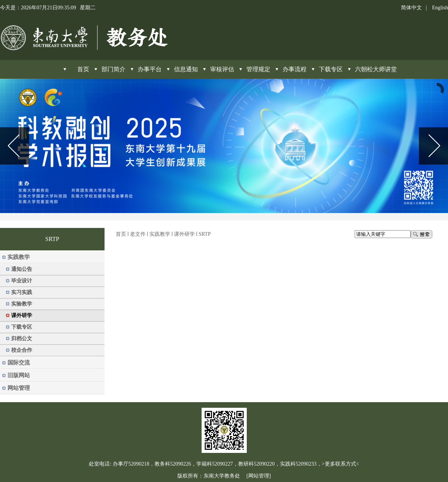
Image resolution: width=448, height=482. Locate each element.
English (440, 8)
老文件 (138, 234)
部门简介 (113, 69)
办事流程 (295, 69)
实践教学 (160, 234)
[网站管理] (259, 476)
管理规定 (258, 69)
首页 (121, 234)
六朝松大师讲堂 (376, 69)
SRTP (205, 234)
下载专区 (331, 69)
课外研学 (184, 234)
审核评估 (222, 69)
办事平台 (150, 69)
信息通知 (186, 69)
